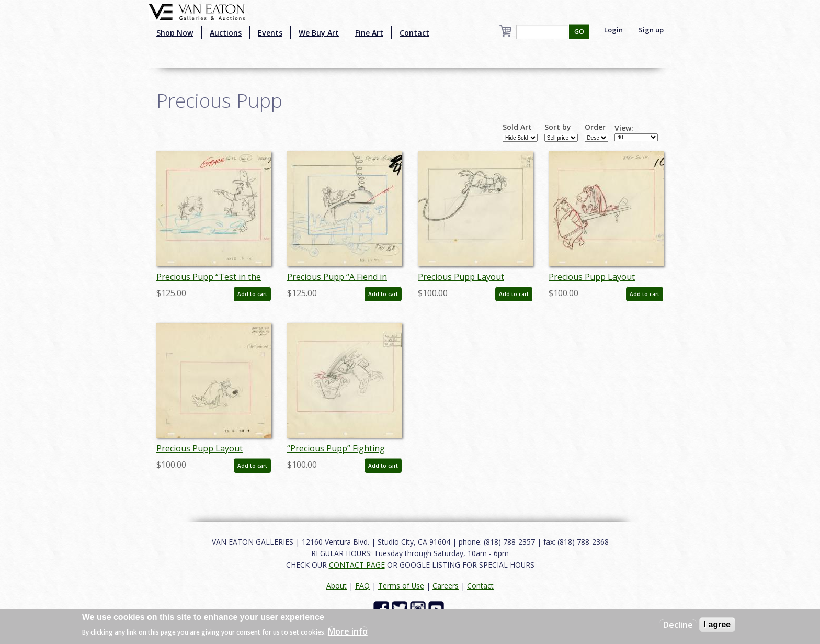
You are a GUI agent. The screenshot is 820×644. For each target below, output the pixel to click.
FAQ (362, 586)
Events (270, 33)
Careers (446, 586)
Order (595, 127)
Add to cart (252, 294)
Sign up (651, 30)
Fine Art (369, 33)
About (337, 586)
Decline (678, 625)
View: (624, 128)
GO (579, 32)
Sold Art (517, 127)
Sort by (558, 127)
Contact (414, 33)
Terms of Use (401, 586)
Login (613, 30)
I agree (717, 624)
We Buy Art (319, 33)
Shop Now (175, 33)
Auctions (226, 33)
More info (348, 631)
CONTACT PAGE (357, 565)
